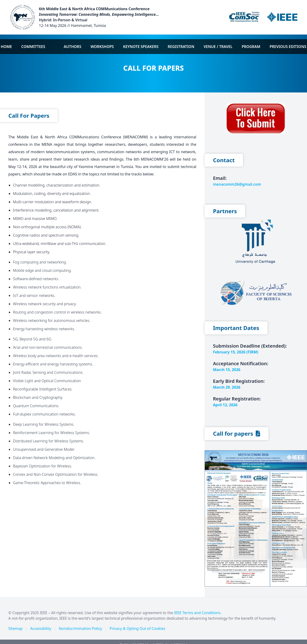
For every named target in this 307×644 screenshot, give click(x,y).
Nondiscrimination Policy (80, 628)
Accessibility (41, 628)
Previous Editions (288, 47)
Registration (181, 47)
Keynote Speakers (141, 47)
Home (6, 47)
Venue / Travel (218, 47)
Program (251, 47)
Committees (33, 47)
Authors (73, 47)
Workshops (102, 47)
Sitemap (16, 628)
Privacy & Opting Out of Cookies (137, 628)
